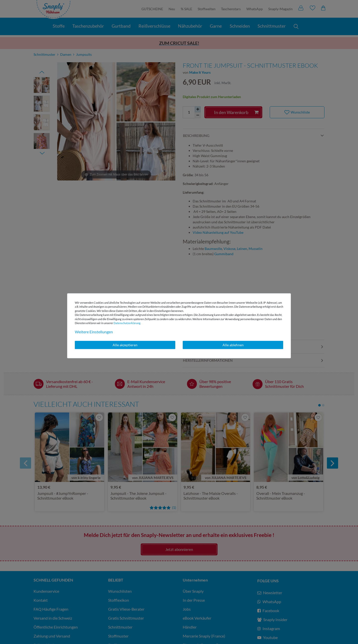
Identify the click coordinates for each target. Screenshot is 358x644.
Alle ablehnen (233, 345)
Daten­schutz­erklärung (127, 323)
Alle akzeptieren (125, 345)
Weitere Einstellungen (94, 332)
